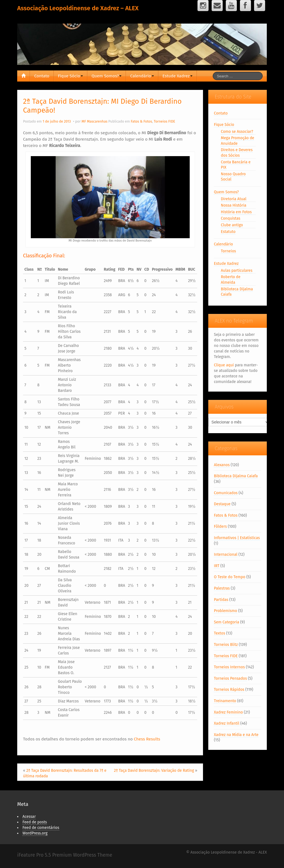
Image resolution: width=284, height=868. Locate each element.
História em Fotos (236, 212)
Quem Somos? (107, 76)
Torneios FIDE (164, 121)
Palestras (222, 588)
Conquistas (230, 218)
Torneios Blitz (226, 645)
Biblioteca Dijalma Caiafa (236, 476)
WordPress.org (35, 833)
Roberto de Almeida (231, 280)
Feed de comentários (41, 828)
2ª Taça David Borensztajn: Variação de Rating (154, 771)
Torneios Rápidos (229, 690)
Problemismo (225, 611)
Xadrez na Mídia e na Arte (236, 735)
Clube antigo (232, 225)
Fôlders (220, 526)
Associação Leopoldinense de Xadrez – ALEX (78, 8)
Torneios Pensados (230, 678)
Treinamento (225, 701)
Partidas (221, 600)
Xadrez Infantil (226, 723)
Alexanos (222, 465)
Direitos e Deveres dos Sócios (237, 153)
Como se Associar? (237, 132)
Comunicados (226, 493)
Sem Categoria (226, 622)
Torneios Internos (229, 667)
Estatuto (228, 232)
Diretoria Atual (234, 199)
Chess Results (147, 739)
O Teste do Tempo (230, 577)
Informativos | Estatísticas (237, 538)
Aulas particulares (237, 271)
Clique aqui (224, 365)
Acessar (29, 817)
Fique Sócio (70, 76)
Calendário (142, 76)
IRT (217, 566)
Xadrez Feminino (228, 712)
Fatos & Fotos (141, 121)
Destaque (222, 504)
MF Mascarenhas (94, 121)
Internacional (226, 554)
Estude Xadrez (177, 76)
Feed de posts (35, 822)
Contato (42, 76)
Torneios (228, 251)
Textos (219, 633)
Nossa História (234, 205)
